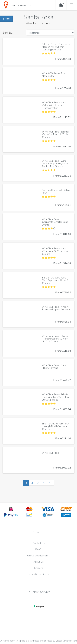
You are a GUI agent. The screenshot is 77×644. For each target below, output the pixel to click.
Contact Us (39, 543)
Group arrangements (38, 555)
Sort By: (8, 32)
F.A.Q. (39, 549)
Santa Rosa (39, 17)
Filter (6, 18)
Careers (38, 568)
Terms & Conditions (39, 574)
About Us (39, 562)
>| (50, 483)
